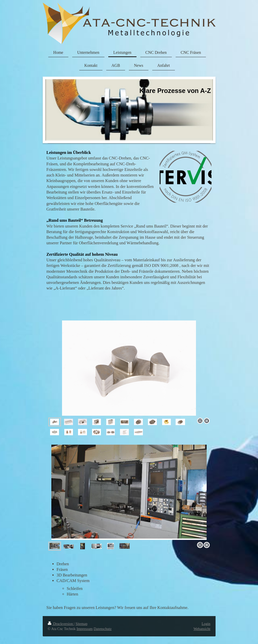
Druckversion (61, 624)
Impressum (85, 629)
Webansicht (202, 629)
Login (206, 624)
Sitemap (81, 624)
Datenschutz (103, 629)
